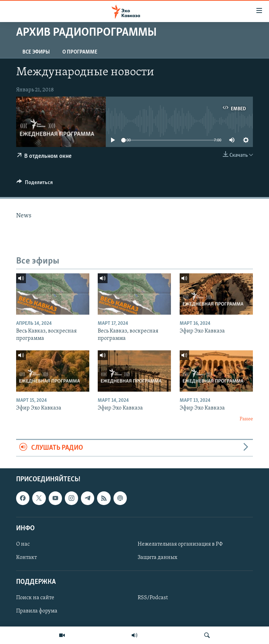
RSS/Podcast (153, 598)
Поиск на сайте (35, 598)
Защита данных (157, 558)
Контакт (26, 558)
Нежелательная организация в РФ (180, 544)
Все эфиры (36, 52)
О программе (80, 52)
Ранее (246, 419)
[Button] (35, 184)
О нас (23, 544)
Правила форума (37, 611)
